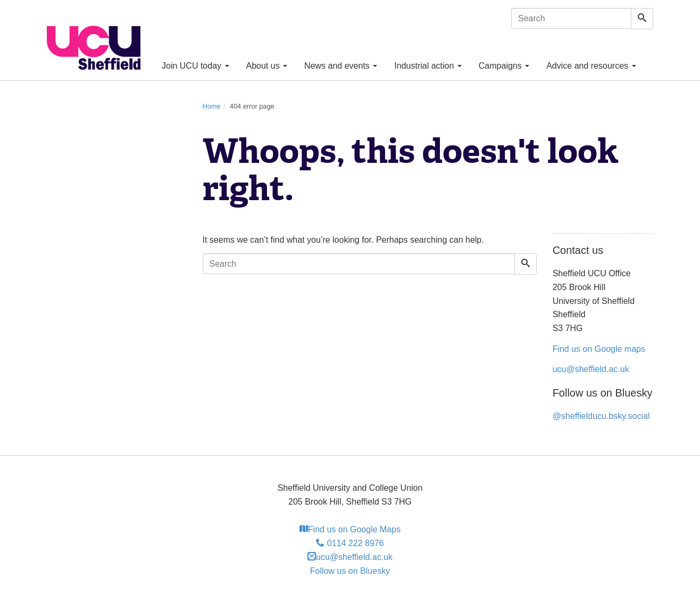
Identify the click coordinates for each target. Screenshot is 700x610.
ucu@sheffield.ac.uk (591, 369)
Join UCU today (195, 66)
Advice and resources (591, 66)
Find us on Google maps (599, 349)
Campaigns (504, 66)
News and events (341, 66)
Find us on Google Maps (350, 529)
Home (212, 106)
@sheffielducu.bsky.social (601, 416)
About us (267, 66)
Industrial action (428, 66)
